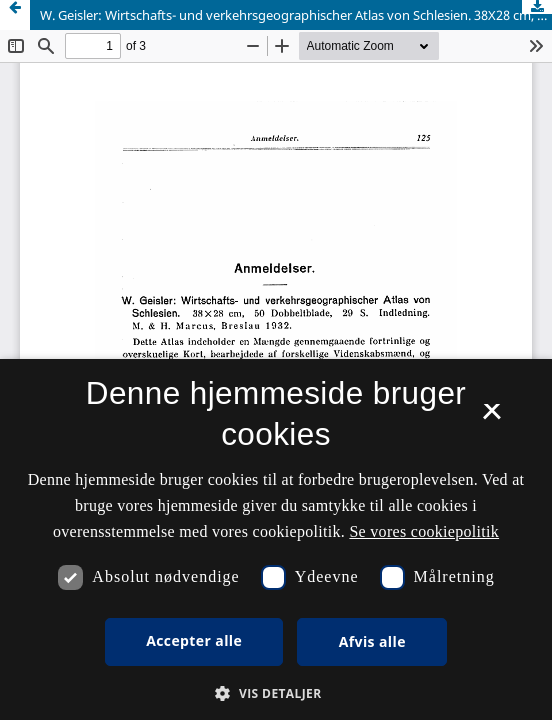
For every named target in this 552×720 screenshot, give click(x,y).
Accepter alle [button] (194, 640)
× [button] (491, 418)
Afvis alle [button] (372, 641)
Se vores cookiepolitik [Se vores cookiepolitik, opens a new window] (424, 531)
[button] (275, 693)
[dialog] (276, 539)
